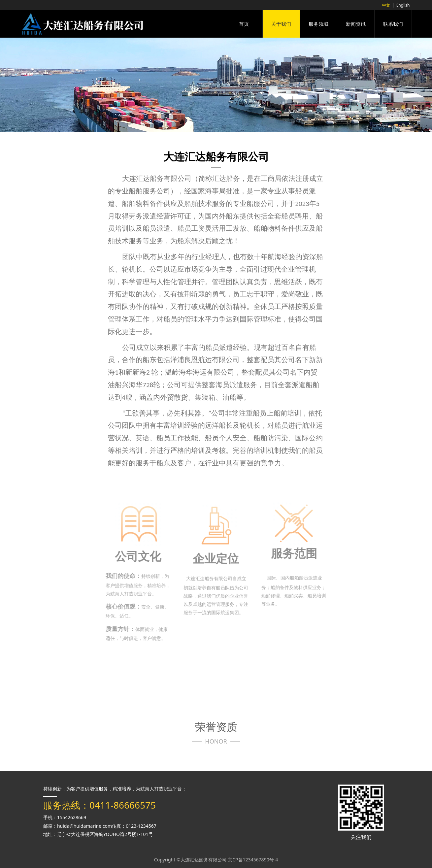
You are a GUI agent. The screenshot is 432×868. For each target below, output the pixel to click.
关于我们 (281, 24)
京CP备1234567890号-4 (253, 860)
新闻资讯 (356, 24)
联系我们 (393, 24)
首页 (244, 24)
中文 (386, 5)
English (403, 5)
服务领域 (318, 24)
